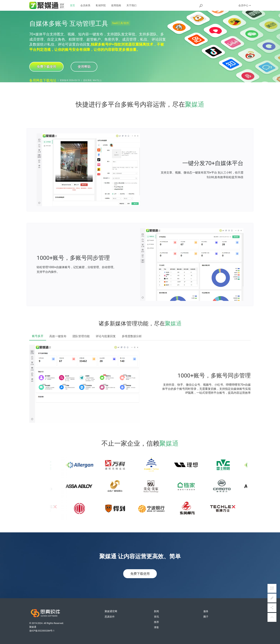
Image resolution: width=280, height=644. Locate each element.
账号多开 (38, 336)
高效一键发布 (58, 336)
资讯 (156, 617)
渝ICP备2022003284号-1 (42, 631)
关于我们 (131, 5)
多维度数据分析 (132, 336)
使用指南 (116, 5)
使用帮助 (85, 67)
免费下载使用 (46, 67)
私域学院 (101, 5)
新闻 (156, 611)
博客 (156, 627)
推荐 (156, 622)
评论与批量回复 (106, 336)
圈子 (206, 617)
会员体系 (85, 5)
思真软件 (110, 617)
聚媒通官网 (111, 611)
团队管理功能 (81, 336)
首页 (72, 5)
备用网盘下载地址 (43, 80)
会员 (245, 5)
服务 (206, 611)
